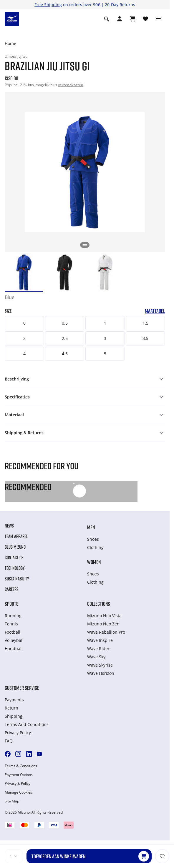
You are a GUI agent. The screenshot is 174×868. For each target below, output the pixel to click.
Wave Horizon (101, 673)
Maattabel (155, 311)
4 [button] (24, 354)
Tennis (11, 624)
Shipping (14, 716)
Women (94, 562)
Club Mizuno (15, 547)
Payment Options (19, 775)
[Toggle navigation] (158, 19)
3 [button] (105, 338)
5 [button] (105, 354)
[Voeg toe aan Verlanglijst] (162, 856)
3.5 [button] (145, 338)
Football (13, 632)
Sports (12, 604)
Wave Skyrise (100, 665)
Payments (14, 700)
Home (10, 43)
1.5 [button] (145, 323)
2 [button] (24, 338)
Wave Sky (96, 657)
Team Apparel (16, 536)
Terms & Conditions (21, 766)
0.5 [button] (65, 323)
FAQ (9, 741)
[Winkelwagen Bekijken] (132, 19)
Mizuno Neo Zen (103, 624)
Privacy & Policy (18, 784)
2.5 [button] (65, 338)
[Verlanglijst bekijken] (145, 19)
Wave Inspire (100, 640)
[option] (24, 272)
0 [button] (24, 323)
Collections (99, 604)
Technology (15, 568)
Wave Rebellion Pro (106, 632)
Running (13, 616)
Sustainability (17, 579)
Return (11, 708)
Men (91, 527)
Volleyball (14, 640)
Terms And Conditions (27, 724)
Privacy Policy (18, 733)
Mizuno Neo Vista (104, 616)
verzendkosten (71, 85)
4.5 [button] (65, 354)
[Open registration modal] (120, 19)
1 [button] (105, 323)
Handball (14, 649)
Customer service (22, 688)
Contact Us (14, 557)
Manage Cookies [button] (18, 792)
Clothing (95, 547)
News (9, 526)
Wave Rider (98, 649)
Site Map (12, 801)
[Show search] (107, 19)
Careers (12, 589)
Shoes (93, 539)
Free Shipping (48, 5)
